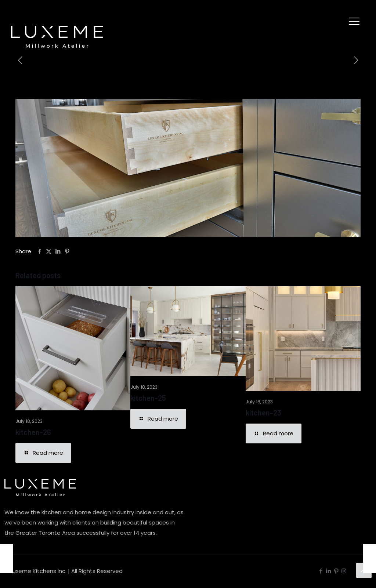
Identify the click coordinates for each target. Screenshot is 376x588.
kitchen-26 (33, 432)
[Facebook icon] (321, 571)
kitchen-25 (148, 398)
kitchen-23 (263, 413)
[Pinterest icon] (336, 571)
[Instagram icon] (344, 571)
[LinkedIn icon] (328, 571)
